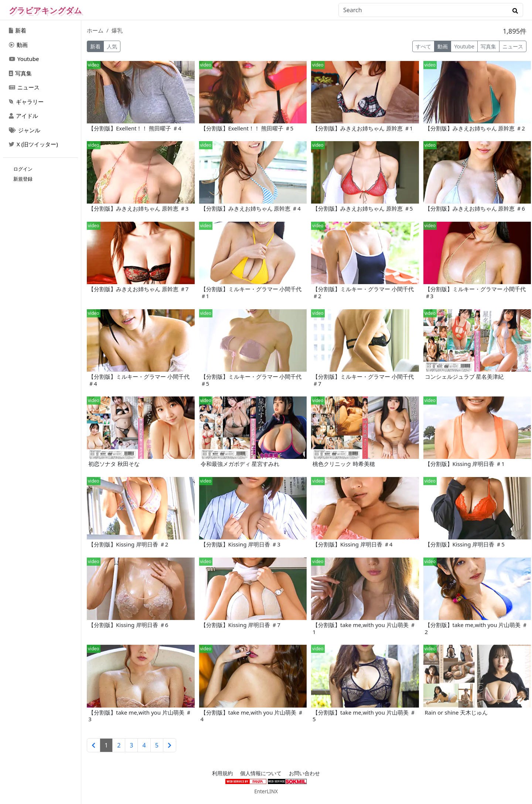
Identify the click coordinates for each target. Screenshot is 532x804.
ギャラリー (26, 102)
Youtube (24, 59)
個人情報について (261, 773)
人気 (112, 46)
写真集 (20, 73)
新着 (18, 30)
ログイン (23, 169)
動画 (18, 45)
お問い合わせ (304, 773)
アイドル (23, 116)
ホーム (95, 30)
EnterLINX (266, 791)
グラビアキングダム (45, 10)
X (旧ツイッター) (33, 144)
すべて (423, 46)
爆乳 (117, 30)
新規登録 (23, 179)
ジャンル (25, 130)
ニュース (24, 87)
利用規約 (222, 773)
